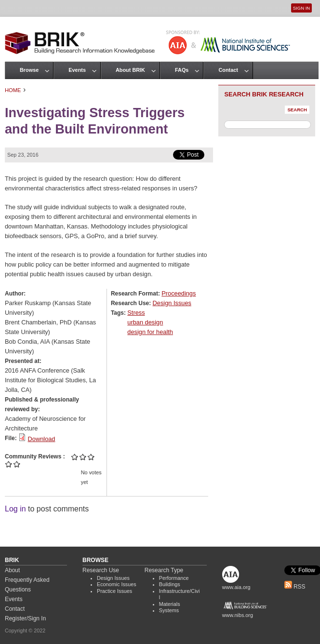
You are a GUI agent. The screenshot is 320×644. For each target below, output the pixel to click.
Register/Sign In (25, 618)
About (12, 570)
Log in (15, 509)
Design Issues (172, 303)
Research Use (101, 570)
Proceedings (179, 293)
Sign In (301, 8)
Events (77, 70)
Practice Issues (114, 591)
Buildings (170, 584)
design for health (150, 332)
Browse (29, 70)
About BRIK (130, 70)
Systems (169, 610)
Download (42, 439)
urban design (145, 322)
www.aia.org (236, 587)
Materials (170, 604)
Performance (174, 578)
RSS (295, 587)
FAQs (182, 70)
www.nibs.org (238, 615)
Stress (136, 313)
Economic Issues (117, 584)
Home (13, 90)
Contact (228, 70)
